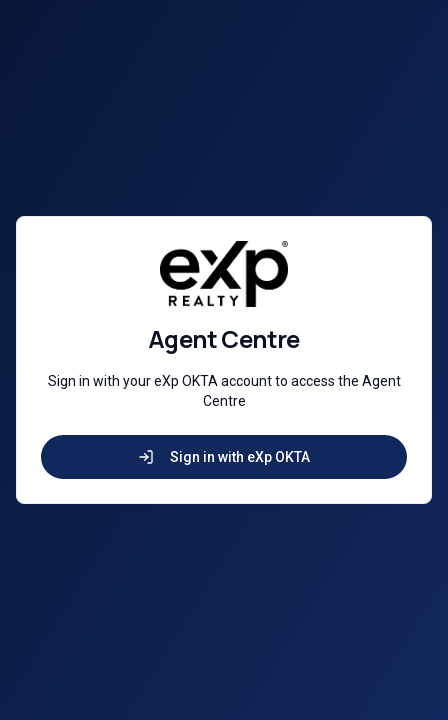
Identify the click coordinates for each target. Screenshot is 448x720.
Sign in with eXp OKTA (224, 457)
